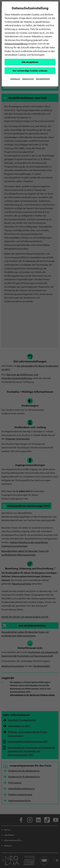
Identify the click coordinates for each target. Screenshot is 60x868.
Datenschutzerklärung (16, 44)
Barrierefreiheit (43, 79)
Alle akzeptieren (30, 62)
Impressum (15, 79)
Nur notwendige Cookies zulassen (30, 71)
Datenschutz (28, 79)
